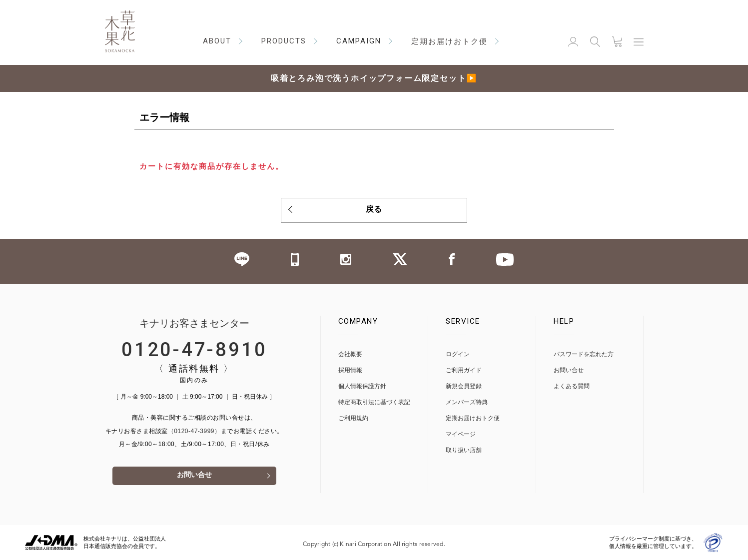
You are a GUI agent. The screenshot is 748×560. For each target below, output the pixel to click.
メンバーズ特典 (467, 402)
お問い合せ (194, 476)
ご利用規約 (353, 418)
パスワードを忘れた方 (584, 354)
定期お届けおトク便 (473, 418)
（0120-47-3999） (194, 431)
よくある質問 (572, 386)
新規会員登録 (464, 386)
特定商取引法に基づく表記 (374, 402)
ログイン (458, 354)
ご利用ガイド (464, 370)
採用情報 (350, 370)
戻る (374, 210)
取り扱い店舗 (464, 450)
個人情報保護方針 (362, 386)
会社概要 (350, 354)
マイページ (461, 434)
